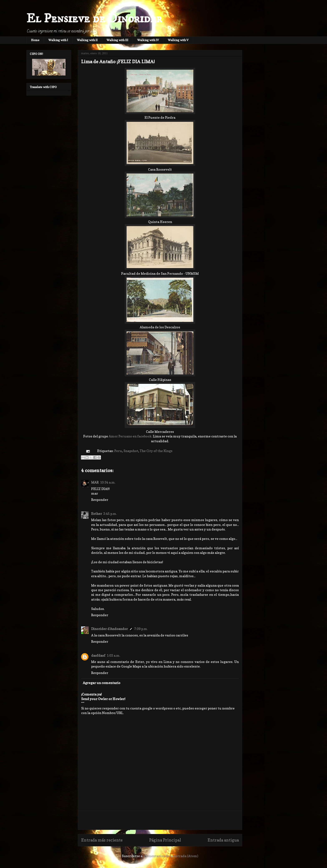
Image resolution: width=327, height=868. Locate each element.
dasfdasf (98, 655)
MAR (95, 482)
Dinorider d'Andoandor (109, 629)
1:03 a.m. (113, 655)
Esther (97, 514)
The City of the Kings (156, 451)
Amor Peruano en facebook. (130, 436)
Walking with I (58, 40)
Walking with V (178, 40)
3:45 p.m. (110, 514)
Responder (100, 500)
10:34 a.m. (108, 482)
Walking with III (117, 40)
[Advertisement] (160, 820)
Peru (118, 451)
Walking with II (87, 40)
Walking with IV (148, 40)
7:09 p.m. (141, 629)
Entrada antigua (223, 840)
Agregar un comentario (102, 683)
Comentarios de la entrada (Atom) (171, 856)
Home (35, 40)
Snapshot (131, 451)
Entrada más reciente (102, 840)
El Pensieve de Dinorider (94, 19)
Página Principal (165, 840)
